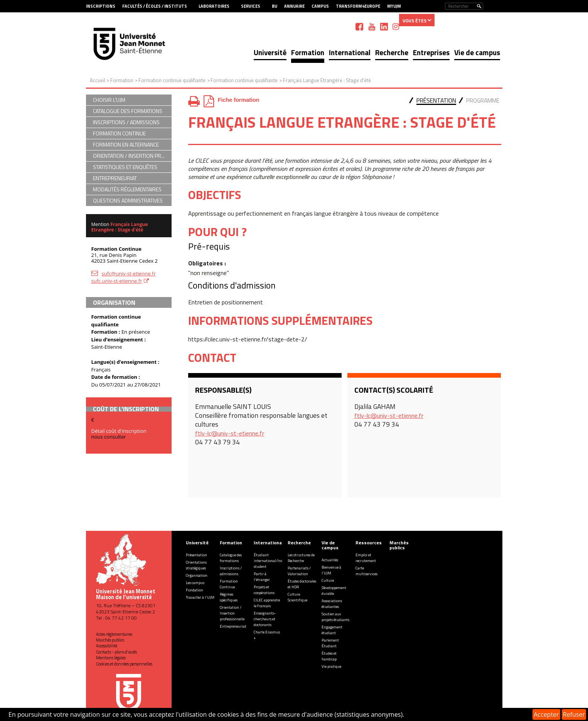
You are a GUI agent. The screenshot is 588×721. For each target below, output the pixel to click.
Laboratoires (214, 6)
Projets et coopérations (264, 590)
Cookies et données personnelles (124, 664)
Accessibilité (107, 646)
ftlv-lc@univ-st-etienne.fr (230, 433)
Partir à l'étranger (262, 577)
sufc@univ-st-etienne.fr (129, 274)
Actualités (330, 560)
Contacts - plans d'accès (116, 652)
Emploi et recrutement (366, 558)
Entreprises (431, 52)
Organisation (197, 575)
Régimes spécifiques (229, 597)
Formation (308, 52)
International (350, 52)
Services (251, 6)
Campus (320, 6)
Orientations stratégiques (196, 565)
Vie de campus (477, 52)
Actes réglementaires (114, 634)
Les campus (195, 583)
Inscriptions (101, 6)
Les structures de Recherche (301, 558)
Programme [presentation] (483, 100)
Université (270, 52)
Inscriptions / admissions (231, 571)
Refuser (574, 714)
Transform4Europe (358, 6)
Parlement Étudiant (330, 643)
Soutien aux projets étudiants (335, 617)
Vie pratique (331, 666)
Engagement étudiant (332, 630)
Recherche (392, 52)
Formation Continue (229, 584)
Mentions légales (111, 658)
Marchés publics (110, 640)
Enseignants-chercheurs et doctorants (265, 619)
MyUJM (394, 6)
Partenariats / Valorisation (299, 571)
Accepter (546, 714)
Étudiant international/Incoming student (274, 561)
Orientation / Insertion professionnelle (232, 613)
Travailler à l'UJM (200, 597)
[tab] (436, 101)
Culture (328, 580)
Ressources (369, 543)
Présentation (196, 555)
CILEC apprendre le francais (267, 603)
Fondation (195, 590)
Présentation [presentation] (436, 100)
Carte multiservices (366, 571)
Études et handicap (329, 656)
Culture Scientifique (297, 597)
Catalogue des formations (231, 558)
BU (275, 6)
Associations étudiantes (332, 604)
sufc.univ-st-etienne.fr (117, 281)
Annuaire (294, 6)
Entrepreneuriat (233, 626)
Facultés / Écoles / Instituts (155, 6)
